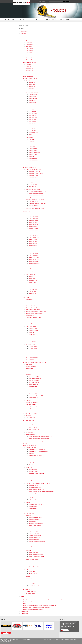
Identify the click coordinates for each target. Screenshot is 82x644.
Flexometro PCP (29, 45)
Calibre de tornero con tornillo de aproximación (38, 451)
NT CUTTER (26, 106)
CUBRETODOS (29, 578)
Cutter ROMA (31, 110)
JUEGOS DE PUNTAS (31, 266)
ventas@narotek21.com (6, 642)
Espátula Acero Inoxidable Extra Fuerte (37, 556)
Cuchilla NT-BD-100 (33, 162)
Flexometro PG (29, 41)
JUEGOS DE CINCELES (31, 404)
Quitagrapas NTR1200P (34, 133)
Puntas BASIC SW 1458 (34, 236)
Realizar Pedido (51, 20)
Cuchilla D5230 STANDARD (34, 153)
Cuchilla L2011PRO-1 (33, 151)
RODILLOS (28, 530)
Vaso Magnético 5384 (33, 185)
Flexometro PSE (29, 50)
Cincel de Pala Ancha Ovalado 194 (36, 396)
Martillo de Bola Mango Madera (35, 430)
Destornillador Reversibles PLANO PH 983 (37, 204)
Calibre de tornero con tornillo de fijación (37, 450)
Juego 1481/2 (32, 268)
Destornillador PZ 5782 (33, 177)
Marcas (37, 20)
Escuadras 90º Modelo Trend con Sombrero (38, 477)
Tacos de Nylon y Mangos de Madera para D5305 (39, 438)
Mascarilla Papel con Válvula (35, 567)
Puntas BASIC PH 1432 (34, 252)
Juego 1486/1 (32, 270)
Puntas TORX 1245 (33, 280)
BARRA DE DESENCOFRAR (32, 402)
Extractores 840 (29, 364)
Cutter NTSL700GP (33, 117)
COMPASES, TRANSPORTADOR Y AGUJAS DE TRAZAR (38, 484)
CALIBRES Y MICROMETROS (32, 448)
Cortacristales (29, 370)
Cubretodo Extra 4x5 (33, 584)
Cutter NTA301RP (32, 119)
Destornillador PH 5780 (33, 175)
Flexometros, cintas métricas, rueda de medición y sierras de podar (37, 598)
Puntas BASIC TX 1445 (33, 230)
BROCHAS (28, 516)
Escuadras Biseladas (33, 469)
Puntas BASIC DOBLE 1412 (34, 224)
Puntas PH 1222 (32, 277)
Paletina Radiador (32, 521)
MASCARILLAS (29, 561)
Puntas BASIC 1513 (33, 242)
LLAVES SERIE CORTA (31, 322)
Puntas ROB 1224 (32, 294)
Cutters (25, 604)
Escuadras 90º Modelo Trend (35, 475)
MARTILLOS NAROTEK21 (29, 420)
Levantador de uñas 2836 (34, 206)
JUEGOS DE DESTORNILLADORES (34, 189)
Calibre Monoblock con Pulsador (35, 455)
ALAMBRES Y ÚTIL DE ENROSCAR (31, 414)
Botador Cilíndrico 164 (33, 388)
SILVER (30, 135)
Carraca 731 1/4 (29, 354)
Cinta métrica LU (29, 64)
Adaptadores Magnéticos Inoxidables (33, 308)
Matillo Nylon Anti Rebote (34, 428)
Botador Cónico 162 (33, 386)
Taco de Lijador (32, 572)
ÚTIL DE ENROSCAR (30, 417)
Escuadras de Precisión (34, 471)
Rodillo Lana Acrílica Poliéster (35, 534)
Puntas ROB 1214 (32, 284)
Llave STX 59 (31, 336)
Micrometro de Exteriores (34, 465)
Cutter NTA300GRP (33, 121)
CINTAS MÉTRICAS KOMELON (30, 63)
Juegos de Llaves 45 (33, 348)
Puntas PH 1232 (32, 286)
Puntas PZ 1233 (32, 288)
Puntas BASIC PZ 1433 (33, 250)
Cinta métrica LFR (30, 66)
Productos (23, 20)
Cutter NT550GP (32, 116)
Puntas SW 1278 (32, 292)
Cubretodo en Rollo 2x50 (34, 586)
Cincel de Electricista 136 (34, 382)
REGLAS (28, 496)
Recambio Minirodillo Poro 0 (34, 539)
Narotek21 (22, 2)
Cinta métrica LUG (30, 70)
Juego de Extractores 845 (31, 366)
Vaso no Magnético (30, 301)
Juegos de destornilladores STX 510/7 (36, 195)
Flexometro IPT (29, 60)
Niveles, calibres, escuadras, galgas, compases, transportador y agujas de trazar (40, 606)
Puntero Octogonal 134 (33, 384)
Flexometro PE (29, 43)
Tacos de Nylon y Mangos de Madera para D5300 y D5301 (41, 436)
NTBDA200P (31, 139)
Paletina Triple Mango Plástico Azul (36, 523)
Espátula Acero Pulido (33, 553)
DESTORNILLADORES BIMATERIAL (34, 170)
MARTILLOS (29, 422)
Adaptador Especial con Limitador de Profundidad (36, 312)
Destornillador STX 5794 (34, 181)
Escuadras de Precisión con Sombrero (36, 473)
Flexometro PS (29, 37)
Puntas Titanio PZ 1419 (33, 215)
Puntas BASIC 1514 (33, 240)
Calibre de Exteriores (33, 463)
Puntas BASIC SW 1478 (34, 260)
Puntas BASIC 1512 (33, 243)
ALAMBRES (29, 416)
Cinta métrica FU (29, 72)
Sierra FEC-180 (32, 86)
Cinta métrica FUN (30, 74)
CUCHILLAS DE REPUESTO (32, 93)
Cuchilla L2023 (32, 145)
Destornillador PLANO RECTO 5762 (36, 173)
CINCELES (28, 375)
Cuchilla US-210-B (32, 102)
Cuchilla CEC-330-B (33, 95)
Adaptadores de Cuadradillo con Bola (34, 317)
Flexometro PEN (29, 48)
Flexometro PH (29, 46)
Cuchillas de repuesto (28, 602)
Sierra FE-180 (32, 88)
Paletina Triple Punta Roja (34, 520)
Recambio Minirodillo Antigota (35, 536)
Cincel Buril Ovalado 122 (34, 381)
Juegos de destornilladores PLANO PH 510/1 (38, 191)
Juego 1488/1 (32, 272)
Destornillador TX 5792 (33, 179)
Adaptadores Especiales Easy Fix (33, 310)
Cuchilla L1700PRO (33, 158)
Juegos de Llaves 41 (33, 347)
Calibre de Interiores (33, 461)
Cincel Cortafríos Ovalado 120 (35, 379)
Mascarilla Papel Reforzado (34, 565)
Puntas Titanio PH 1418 (34, 221)
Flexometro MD (29, 52)
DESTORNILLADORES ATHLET (30, 168)
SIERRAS (28, 81)
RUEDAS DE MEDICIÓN (28, 77)
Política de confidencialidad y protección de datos (66, 639)
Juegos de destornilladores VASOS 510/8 (37, 197)
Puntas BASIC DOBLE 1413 (34, 219)
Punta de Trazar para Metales (35, 493)
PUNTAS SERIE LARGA (31, 248)
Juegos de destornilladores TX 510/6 (36, 193)
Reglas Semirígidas (33, 500)
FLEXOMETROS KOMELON (29, 35)
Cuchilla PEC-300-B (33, 97)
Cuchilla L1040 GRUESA (34, 164)
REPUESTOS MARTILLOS (32, 434)
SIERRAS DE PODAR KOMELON (30, 79)
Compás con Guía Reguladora (35, 487)
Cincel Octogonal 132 (33, 394)
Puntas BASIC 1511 (33, 245)
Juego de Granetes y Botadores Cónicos (37, 408)
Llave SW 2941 (32, 338)
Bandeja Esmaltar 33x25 (34, 546)
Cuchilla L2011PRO (33, 149)
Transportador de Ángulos (34, 486)
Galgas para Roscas (33, 506)
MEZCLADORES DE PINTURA (32, 559)
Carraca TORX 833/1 (30, 360)
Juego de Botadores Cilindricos (35, 410)
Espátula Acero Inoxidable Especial (36, 555)
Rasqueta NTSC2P (33, 127)
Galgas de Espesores (33, 508)
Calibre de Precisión (33, 459)
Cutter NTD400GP (32, 131)
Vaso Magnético (29, 299)
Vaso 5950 (31, 183)
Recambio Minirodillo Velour (34, 538)
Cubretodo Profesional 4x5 (34, 582)
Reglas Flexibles (32, 498)
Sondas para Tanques (30, 593)
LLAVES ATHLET (27, 320)
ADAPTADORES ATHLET (29, 304)
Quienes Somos (9, 20)
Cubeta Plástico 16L (33, 548)
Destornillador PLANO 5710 (34, 171)
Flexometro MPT (29, 56)
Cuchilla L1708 (32, 156)
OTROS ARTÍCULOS (28, 589)
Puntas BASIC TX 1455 (33, 254)
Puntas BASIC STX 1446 (34, 232)
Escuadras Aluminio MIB (31, 591)
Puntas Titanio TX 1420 (33, 228)
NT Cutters (28, 108)
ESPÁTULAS (29, 551)
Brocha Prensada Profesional (35, 525)
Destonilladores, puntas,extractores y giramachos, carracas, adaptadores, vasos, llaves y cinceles (43, 600)
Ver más (65, 630)
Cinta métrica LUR (30, 68)
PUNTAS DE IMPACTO (31, 275)
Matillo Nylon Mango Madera (35, 424)
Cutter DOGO (32, 125)
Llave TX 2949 (32, 340)
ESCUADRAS (29, 468)
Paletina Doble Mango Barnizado (35, 518)
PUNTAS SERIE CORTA (31, 213)
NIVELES (25, 444)
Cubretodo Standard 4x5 (34, 580)
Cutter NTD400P (32, 129)
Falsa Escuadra (32, 481)
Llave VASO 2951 (32, 342)
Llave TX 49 (31, 332)
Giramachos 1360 (30, 368)
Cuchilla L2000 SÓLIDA (34, 154)
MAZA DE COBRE (30, 433)
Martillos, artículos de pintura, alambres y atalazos (33, 609)
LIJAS (27, 570)
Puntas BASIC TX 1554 (33, 256)
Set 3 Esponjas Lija (33, 573)
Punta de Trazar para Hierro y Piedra (36, 489)
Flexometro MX (29, 54)
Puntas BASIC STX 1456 (34, 258)
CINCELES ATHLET (27, 373)
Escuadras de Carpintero (34, 479)
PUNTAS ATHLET (27, 211)
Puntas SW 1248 (32, 282)
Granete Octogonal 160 (33, 398)
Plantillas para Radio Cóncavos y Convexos (38, 510)
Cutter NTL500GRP (33, 114)
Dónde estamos (64, 20)
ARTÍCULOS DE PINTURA (29, 514)
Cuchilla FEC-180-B (33, 99)
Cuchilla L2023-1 (32, 147)
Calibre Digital (32, 453)
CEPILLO (28, 576)
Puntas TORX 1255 (33, 290)
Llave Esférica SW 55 (33, 329)
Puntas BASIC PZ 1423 (33, 217)
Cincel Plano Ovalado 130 (34, 392)
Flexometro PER (29, 39)
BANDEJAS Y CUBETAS (31, 544)
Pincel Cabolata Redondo (34, 527)
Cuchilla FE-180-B (32, 100)
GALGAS (28, 503)
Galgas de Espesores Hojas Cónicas (36, 504)
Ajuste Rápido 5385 (33, 187)
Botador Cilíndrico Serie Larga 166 (36, 390)
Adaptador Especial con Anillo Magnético (34, 313)
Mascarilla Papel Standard (34, 563)
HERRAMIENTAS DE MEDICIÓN (30, 446)
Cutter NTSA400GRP (33, 123)
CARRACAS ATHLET (28, 352)
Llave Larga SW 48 (33, 334)
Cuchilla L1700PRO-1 (33, 160)
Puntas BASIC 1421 (33, 226)
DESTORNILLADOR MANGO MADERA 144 (35, 208)
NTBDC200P (31, 141)
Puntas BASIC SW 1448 (34, 234)
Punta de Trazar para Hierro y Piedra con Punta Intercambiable (41, 491)
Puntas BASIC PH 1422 (34, 223)
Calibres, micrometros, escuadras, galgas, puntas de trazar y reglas (37, 607)
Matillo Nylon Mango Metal (34, 426)
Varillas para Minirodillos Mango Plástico (37, 541)
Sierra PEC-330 (32, 84)
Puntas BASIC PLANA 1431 (34, 263)
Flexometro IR (29, 58)
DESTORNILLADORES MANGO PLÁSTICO (35, 200)
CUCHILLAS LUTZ (30, 137)
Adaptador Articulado (30, 315)
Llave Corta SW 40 (33, 324)
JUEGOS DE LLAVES (30, 345)
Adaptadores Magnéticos (31, 306)
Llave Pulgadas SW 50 (33, 330)
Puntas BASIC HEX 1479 (34, 261)
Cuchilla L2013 (32, 143)
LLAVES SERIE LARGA (31, 327)
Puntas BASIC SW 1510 (34, 238)
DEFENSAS (28, 400)
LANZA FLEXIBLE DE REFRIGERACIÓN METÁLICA (34, 442)
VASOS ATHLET (27, 297)
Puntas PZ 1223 (32, 278)
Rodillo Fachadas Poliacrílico (35, 532)
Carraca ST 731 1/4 (30, 356)
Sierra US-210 (32, 90)
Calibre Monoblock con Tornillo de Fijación (37, 457)
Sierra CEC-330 (32, 82)
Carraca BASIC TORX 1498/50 (32, 358)
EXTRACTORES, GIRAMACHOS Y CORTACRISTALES (35, 363)
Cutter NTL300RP (32, 112)
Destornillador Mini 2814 (34, 202)
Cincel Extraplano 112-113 (34, 377)
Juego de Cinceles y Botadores (35, 406)
